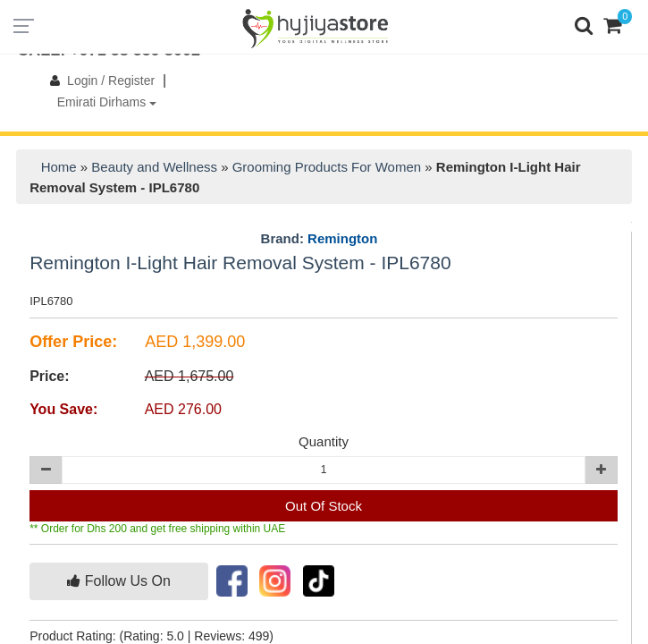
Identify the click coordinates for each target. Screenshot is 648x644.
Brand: (320, 239)
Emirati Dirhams (107, 102)
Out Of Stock (324, 506)
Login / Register (99, 80)
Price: (49, 376)
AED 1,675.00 (189, 376)
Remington (342, 238)
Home (59, 167)
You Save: (63, 409)
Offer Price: (73, 342)
